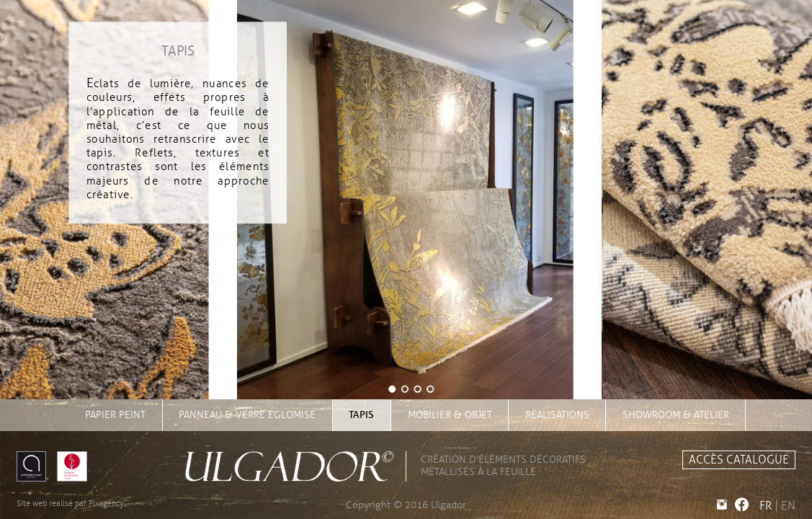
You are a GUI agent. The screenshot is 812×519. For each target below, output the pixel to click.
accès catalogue (739, 460)
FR (766, 506)
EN (788, 506)
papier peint (115, 415)
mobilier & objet (450, 415)
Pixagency (106, 503)
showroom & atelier (676, 415)
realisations (557, 415)
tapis (361, 415)
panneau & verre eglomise (247, 415)
